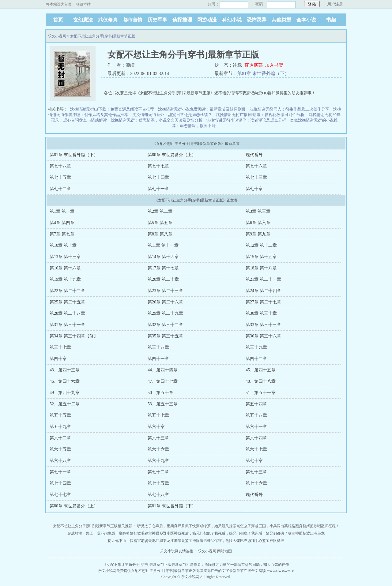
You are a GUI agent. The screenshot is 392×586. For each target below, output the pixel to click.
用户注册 (335, 4)
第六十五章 (60, 449)
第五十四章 (256, 404)
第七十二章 (60, 189)
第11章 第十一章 (163, 245)
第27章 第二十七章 (263, 302)
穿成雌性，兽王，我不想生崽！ (93, 533)
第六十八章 (60, 461)
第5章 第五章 (160, 223)
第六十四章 (256, 438)
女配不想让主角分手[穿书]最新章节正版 (103, 36)
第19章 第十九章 (65, 279)
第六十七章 (256, 449)
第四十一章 (158, 359)
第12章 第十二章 (261, 245)
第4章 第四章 (62, 223)
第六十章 (156, 427)
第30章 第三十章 (261, 313)
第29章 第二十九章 (165, 313)
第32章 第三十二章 (165, 325)
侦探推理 (182, 20)
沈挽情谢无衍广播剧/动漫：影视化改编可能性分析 (260, 115)
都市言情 (133, 20)
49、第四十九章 (65, 393)
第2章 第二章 (160, 211)
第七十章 (254, 189)
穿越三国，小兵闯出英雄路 (273, 526)
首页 (58, 20)
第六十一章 (256, 427)
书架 (331, 20)
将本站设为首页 (59, 4)
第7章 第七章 (62, 234)
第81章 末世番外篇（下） (263, 73)
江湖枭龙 (317, 533)
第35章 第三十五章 (165, 336)
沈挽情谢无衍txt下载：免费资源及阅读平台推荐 (112, 109)
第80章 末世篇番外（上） (172, 155)
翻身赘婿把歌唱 (308, 526)
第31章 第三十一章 (67, 325)
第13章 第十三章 (65, 257)
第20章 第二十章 (163, 279)
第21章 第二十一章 (263, 279)
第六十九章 (158, 461)
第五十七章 (158, 415)
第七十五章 (60, 177)
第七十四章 (158, 177)
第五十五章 (60, 415)
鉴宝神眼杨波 (299, 533)
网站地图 (224, 551)
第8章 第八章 (160, 234)
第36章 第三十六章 (263, 336)
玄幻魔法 (83, 20)
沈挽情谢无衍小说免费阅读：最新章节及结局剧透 (202, 109)
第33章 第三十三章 (263, 325)
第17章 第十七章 (163, 268)
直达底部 (254, 65)
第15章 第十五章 (261, 257)
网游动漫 (207, 20)
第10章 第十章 (63, 245)
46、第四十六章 (65, 381)
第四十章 (58, 359)
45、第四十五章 (261, 370)
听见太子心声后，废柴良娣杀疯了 (165, 526)
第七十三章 (256, 177)
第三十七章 (60, 347)
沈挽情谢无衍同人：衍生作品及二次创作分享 (289, 109)
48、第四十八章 (261, 381)
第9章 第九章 (258, 234)
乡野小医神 (168, 533)
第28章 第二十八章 (67, 313)
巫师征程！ (330, 526)
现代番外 (254, 155)
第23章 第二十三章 (165, 291)
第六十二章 (60, 438)
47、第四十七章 (163, 381)
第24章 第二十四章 (263, 291)
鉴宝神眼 (152, 533)
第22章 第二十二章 (67, 291)
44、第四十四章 (163, 370)
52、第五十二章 (65, 404)
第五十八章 (256, 415)
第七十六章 (256, 166)
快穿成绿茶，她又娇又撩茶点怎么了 (222, 526)
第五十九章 (60, 427)
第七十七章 (158, 166)
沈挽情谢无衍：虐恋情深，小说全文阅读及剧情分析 (157, 120)
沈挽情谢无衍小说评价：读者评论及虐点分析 (246, 120)
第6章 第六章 (258, 223)
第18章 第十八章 (261, 268)
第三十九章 (256, 347)
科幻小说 (232, 20)
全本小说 (306, 20)
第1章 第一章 (62, 211)
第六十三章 (158, 438)
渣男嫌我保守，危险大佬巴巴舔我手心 (231, 541)
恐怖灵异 (257, 20)
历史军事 (157, 20)
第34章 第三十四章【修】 (74, 336)
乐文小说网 (57, 36)
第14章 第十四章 (163, 257)
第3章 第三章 (258, 211)
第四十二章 (256, 359)
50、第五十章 (160, 393)
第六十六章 (158, 449)
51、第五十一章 (261, 393)
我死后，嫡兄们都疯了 (196, 533)
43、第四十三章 (65, 370)
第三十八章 (158, 347)
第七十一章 (158, 189)
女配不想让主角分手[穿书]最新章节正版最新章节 (146, 565)
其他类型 (281, 20)
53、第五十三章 (163, 404)
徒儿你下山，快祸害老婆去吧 (132, 541)
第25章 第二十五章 (67, 302)
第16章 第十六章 (65, 268)
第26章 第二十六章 (165, 302)
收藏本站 (83, 4)
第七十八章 (60, 166)
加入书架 (274, 65)
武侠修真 (108, 20)
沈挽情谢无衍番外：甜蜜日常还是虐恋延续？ (172, 115)
